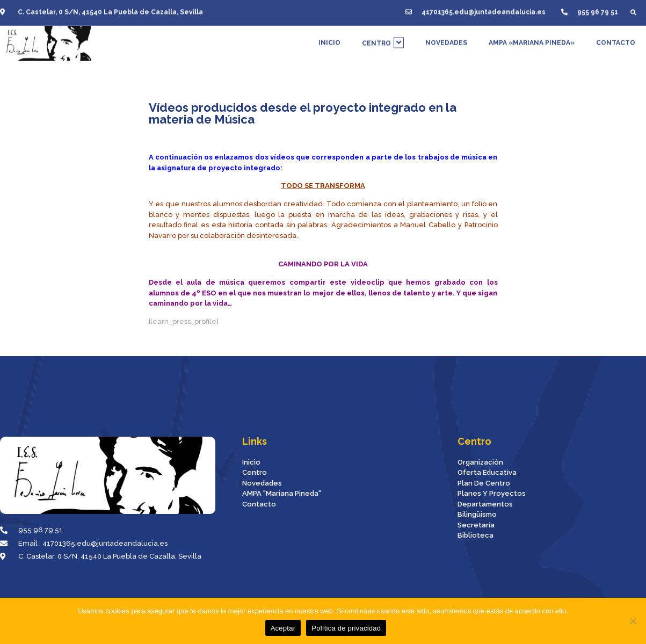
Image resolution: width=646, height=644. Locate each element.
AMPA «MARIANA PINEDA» (532, 40)
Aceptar (283, 628)
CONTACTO (616, 40)
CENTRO (383, 40)
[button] (633, 10)
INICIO (329, 40)
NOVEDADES (446, 40)
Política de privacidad (346, 628)
